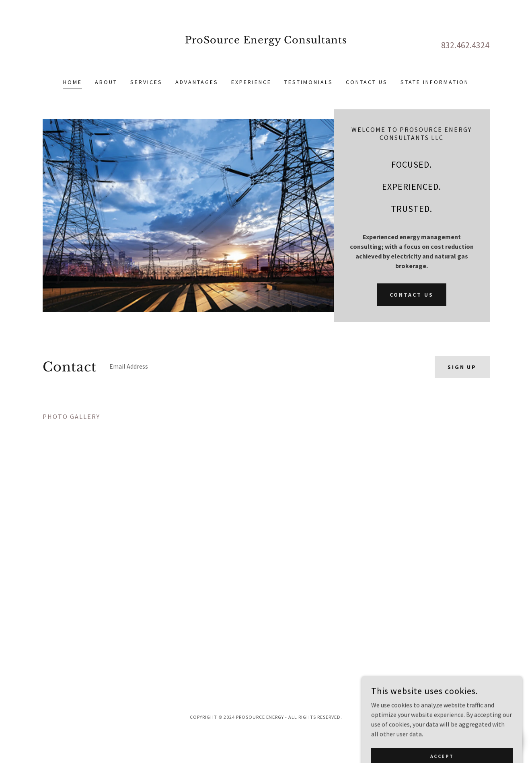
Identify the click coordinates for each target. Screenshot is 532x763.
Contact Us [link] (367, 82)
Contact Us (412, 295)
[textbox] (265, 367)
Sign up (462, 367)
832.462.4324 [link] (465, 45)
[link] (266, 60)
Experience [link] (251, 82)
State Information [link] (435, 82)
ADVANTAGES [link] (197, 82)
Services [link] (146, 82)
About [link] (106, 82)
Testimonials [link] (309, 82)
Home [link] (73, 82)
